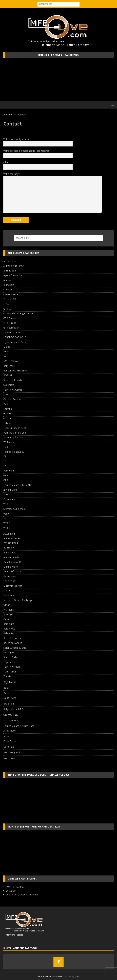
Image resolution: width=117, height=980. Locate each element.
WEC (6, 504)
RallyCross (9, 366)
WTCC (7, 523)
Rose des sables (12, 638)
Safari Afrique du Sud (15, 648)
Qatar (6, 619)
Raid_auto (9, 624)
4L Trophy (9, 548)
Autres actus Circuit (14, 266)
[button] (112, 105)
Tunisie (7, 676)
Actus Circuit (10, 261)
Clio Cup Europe (12, 399)
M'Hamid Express (13, 586)
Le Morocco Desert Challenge (22, 895)
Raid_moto (9, 629)
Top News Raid (12, 667)
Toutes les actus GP (14, 452)
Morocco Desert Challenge (18, 600)
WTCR (7, 528)
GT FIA (7, 309)
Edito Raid (9, 747)
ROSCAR (8, 375)
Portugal (8, 614)
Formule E (9, 471)
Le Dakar (11, 891)
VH (5, 518)
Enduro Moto (11, 567)
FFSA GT (8, 304)
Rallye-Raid (9, 633)
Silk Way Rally (11, 715)
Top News (9, 662)
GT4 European (11, 328)
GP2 (6, 475)
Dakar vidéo (10, 698)
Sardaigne (9, 652)
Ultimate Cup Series (14, 509)
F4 (5, 466)
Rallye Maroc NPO (13, 709)
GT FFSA (8, 413)
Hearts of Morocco (14, 571)
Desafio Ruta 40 (12, 562)
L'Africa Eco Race (15, 887)
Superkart (9, 385)
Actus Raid (9, 534)
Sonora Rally (10, 657)
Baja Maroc (10, 682)
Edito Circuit (10, 741)
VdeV (6, 514)
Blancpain (9, 285)
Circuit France (11, 294)
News (6, 351)
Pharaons (9, 610)
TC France (9, 442)
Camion (8, 290)
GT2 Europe (10, 318)
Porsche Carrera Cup (15, 433)
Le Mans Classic (12, 332)
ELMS (6, 494)
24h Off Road (11, 543)
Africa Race (9, 731)
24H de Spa (10, 271)
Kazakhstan (10, 576)
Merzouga (9, 595)
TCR (6, 447)
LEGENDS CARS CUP (15, 337)
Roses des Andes (13, 643)
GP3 (6, 480)
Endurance (9, 499)
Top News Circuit (13, 390)
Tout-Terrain (10, 672)
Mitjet (7, 347)
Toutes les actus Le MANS (18, 485)
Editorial (8, 736)
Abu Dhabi (9, 552)
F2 (5, 456)
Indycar (7, 423)
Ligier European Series (15, 342)
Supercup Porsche (13, 380)
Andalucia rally (11, 557)
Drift (6, 404)
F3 (5, 461)
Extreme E (9, 704)
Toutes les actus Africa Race (19, 726)
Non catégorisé (12, 752)
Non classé (9, 758)
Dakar (7, 693)
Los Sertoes (10, 581)
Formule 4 (9, 409)
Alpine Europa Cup (13, 275)
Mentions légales (13, 935)
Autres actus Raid (13, 538)
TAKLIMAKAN (11, 720)
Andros (7, 280)
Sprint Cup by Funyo (14, 437)
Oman (7, 605)
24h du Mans (10, 490)
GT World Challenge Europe (18, 313)
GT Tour (8, 418)
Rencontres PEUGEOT (15, 371)
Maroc (7, 590)
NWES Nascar (11, 361)
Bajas (6, 688)
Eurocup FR (10, 299)
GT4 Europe (10, 323)
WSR (6, 394)
